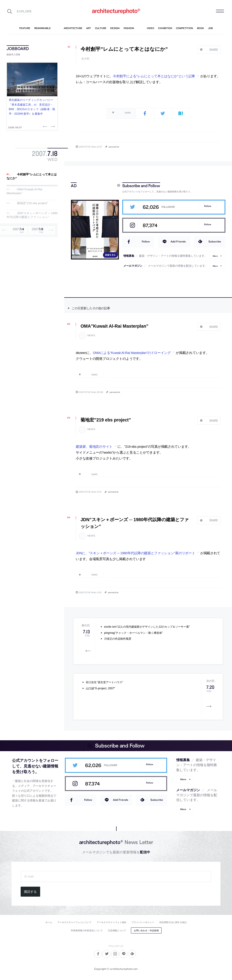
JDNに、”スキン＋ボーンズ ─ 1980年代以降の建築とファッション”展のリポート (135, 553)
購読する (30, 892)
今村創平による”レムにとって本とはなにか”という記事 (154, 76)
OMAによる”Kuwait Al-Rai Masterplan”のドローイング (132, 353)
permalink (114, 147)
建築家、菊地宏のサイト (94, 447)
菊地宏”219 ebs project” (33, 203)
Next (52, 126)
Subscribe (215, 241)
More (215, 256)
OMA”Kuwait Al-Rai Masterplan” (114, 326)
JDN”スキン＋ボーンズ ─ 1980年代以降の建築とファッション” (32, 215)
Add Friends (178, 241)
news (91, 335)
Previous (46, 126)
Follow (208, 206)
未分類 (85, 59)
